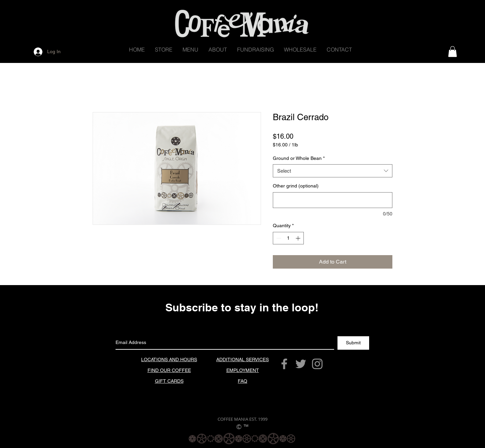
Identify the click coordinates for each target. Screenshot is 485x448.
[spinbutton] (288, 238)
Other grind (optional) (296, 186)
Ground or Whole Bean (299, 158)
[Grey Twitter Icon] (301, 364)
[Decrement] (278, 238)
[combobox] (333, 171)
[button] (164, 50)
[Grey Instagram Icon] (317, 364)
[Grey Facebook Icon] (284, 364)
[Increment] (299, 238)
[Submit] (353, 343)
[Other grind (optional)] (333, 200)
